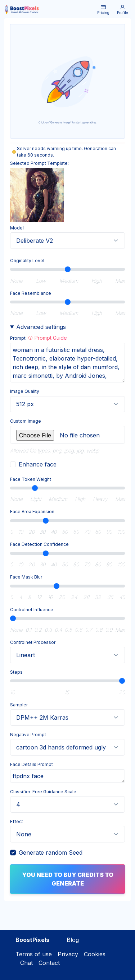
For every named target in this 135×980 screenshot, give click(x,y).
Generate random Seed (51, 853)
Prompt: (39, 338)
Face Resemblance (31, 293)
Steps (16, 672)
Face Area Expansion (32, 512)
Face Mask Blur (26, 577)
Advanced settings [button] (41, 327)
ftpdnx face (67, 776)
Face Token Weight (31, 479)
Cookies (95, 954)
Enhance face (38, 464)
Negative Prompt (28, 735)
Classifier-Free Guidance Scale (43, 792)
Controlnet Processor (33, 642)
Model (17, 228)
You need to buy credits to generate (68, 879)
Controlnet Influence (32, 610)
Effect (17, 821)
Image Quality (25, 391)
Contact (49, 963)
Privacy (68, 954)
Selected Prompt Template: (39, 163)
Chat (26, 963)
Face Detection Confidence (39, 544)
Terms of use (34, 954)
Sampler (19, 705)
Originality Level (27, 261)
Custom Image (26, 421)
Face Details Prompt (31, 764)
